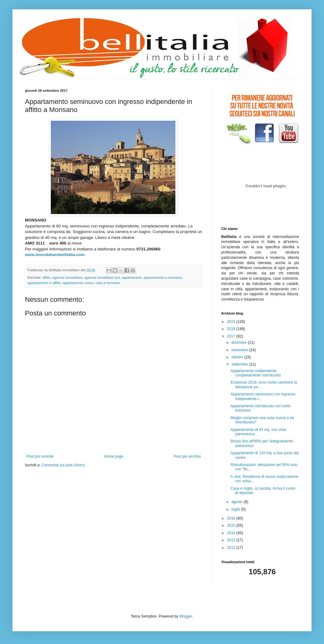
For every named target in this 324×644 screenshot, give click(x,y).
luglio (236, 509)
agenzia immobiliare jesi (102, 278)
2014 (232, 533)
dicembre (240, 343)
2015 (232, 525)
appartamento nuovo (78, 283)
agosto (238, 502)
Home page (114, 456)
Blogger (186, 616)
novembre (240, 350)
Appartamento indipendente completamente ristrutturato (256, 373)
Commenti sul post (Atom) (63, 465)
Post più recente (40, 456)
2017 (232, 336)
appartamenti (132, 278)
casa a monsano (108, 283)
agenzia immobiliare (67, 278)
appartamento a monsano (163, 278)
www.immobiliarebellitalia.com (55, 255)
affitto (46, 278)
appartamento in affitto (44, 283)
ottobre (238, 357)
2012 (232, 548)
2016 (232, 518)
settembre (240, 364)
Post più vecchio (187, 456)
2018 (232, 329)
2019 (232, 322)
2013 (232, 540)
